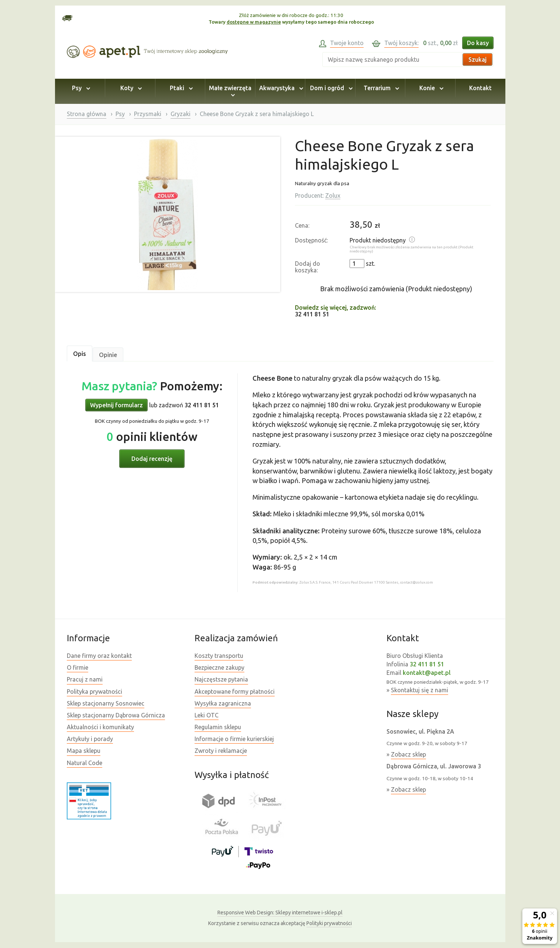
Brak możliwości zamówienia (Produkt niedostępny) (396, 289)
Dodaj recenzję (152, 459)
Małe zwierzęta (230, 91)
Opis (80, 354)
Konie (430, 88)
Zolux (333, 196)
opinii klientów (152, 436)
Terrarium (380, 88)
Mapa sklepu (84, 751)
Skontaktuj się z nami (420, 690)
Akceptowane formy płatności (235, 692)
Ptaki (180, 88)
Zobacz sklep (408, 754)
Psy (80, 88)
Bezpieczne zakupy (219, 667)
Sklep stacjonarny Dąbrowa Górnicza (116, 715)
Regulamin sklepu (218, 727)
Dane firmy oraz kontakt (99, 656)
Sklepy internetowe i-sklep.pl (280, 913)
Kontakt (480, 88)
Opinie (108, 355)
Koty (130, 88)
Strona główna (87, 114)
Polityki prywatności (329, 923)
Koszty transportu (219, 656)
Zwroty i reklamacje (221, 751)
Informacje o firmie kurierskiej (234, 739)
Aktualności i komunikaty (100, 727)
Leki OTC (207, 715)
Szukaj (477, 60)
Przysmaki (148, 114)
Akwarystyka (280, 88)
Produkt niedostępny (378, 240)
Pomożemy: (152, 386)
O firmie (78, 667)
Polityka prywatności (95, 692)
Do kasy (478, 43)
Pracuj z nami (85, 679)
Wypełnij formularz (116, 405)
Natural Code (85, 763)
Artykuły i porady (90, 739)
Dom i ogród (330, 88)
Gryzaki (181, 114)
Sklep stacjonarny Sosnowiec (106, 703)
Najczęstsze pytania (221, 679)
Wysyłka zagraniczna (223, 703)
